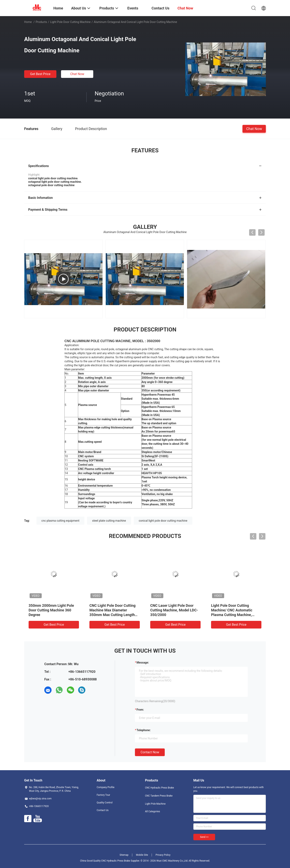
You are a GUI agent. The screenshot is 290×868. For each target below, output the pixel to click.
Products (41, 22)
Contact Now (150, 752)
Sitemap (124, 855)
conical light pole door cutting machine (163, 521)
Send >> (204, 837)
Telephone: (144, 730)
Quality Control (105, 803)
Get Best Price (40, 74)
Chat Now (77, 74)
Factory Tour (103, 795)
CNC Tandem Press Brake (159, 796)
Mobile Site (142, 855)
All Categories (152, 811)
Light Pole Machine (155, 804)
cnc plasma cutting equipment (60, 521)
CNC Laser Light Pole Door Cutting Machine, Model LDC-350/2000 (174, 610)
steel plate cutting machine (109, 521)
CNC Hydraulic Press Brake (159, 788)
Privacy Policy (163, 855)
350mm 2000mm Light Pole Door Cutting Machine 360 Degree (51, 610)
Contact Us (103, 810)
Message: (143, 663)
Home (28, 22)
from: (140, 710)
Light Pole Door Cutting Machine (70, 22)
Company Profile (106, 787)
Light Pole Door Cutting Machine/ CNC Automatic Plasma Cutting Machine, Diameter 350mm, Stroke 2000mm (232, 615)
